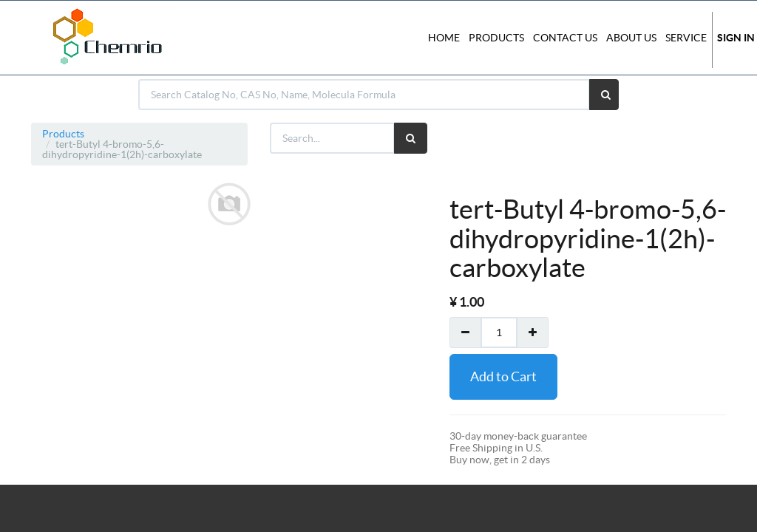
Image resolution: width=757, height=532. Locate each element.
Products (63, 134)
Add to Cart (503, 376)
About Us (631, 38)
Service (686, 38)
